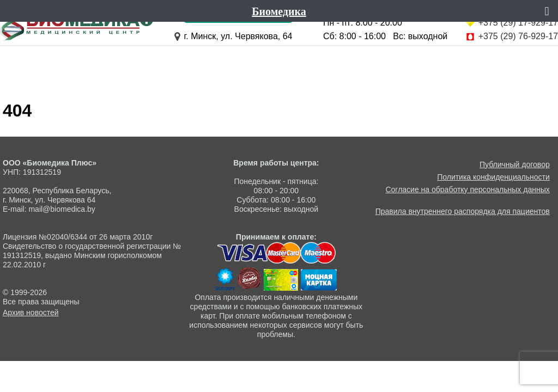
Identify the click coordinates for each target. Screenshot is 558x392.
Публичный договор (515, 164)
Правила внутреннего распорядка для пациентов (463, 211)
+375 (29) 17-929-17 (518, 23)
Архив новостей (31, 313)
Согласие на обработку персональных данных (467, 189)
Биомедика (279, 11)
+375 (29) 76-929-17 (518, 36)
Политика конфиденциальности (493, 177)
